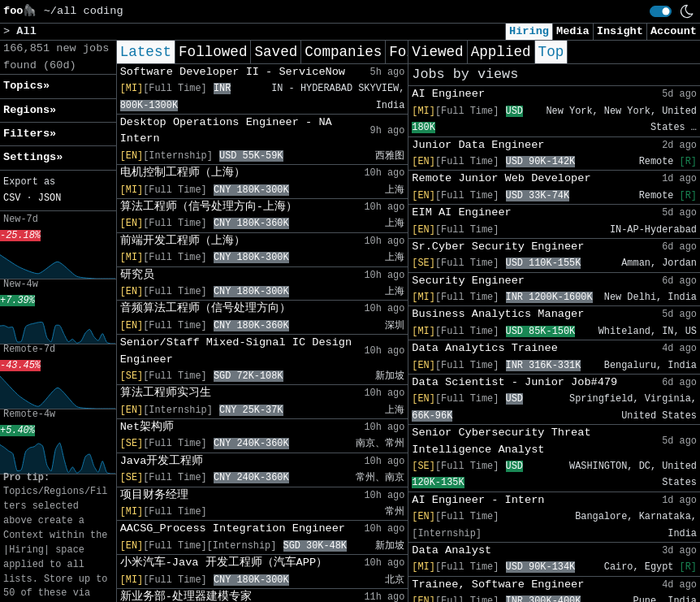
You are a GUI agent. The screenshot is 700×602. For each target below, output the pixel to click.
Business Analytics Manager (498, 314)
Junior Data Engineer (478, 145)
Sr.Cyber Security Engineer (498, 247)
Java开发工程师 (162, 461)
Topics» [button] (26, 86)
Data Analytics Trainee (484, 348)
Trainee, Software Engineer (498, 585)
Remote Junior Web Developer (501, 178)
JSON (50, 198)
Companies (343, 52)
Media (573, 31)
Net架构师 (147, 427)
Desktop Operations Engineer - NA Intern (226, 130)
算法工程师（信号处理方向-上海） (209, 207)
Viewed (437, 52)
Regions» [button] (30, 110)
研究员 (137, 275)
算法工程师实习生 (166, 393)
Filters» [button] (30, 134)
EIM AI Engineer (461, 212)
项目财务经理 (154, 495)
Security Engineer (468, 281)
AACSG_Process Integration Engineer (233, 528)
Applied (501, 52)
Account (674, 31)
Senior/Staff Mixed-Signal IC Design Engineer (236, 351)
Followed (213, 52)
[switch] (661, 11)
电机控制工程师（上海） (183, 173)
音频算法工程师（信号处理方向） (205, 308)
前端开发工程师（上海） (183, 241)
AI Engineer (448, 94)
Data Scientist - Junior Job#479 (514, 382)
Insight (620, 31)
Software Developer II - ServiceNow (233, 72)
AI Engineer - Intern (478, 500)
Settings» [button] (33, 157)
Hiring (529, 31)
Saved (276, 52)
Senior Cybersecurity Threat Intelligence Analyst (501, 441)
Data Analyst (452, 550)
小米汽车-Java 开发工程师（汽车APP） (224, 563)
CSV (12, 198)
